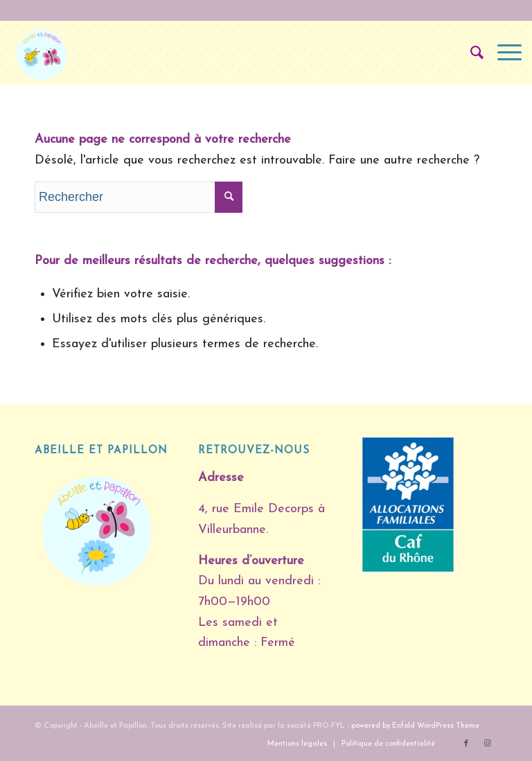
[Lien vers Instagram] (487, 744)
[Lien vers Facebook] (466, 744)
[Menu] (503, 53)
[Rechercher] (470, 53)
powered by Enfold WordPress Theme (415, 726)
